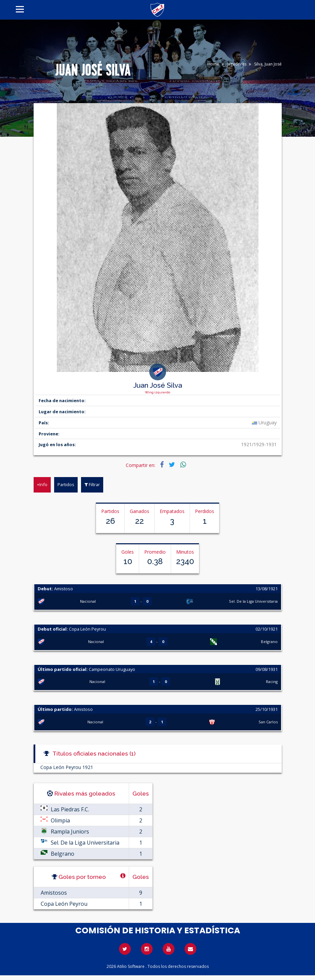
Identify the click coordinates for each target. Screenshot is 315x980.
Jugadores (237, 64)
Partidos (66, 484)
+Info (42, 484)
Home (213, 64)
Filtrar (92, 484)
